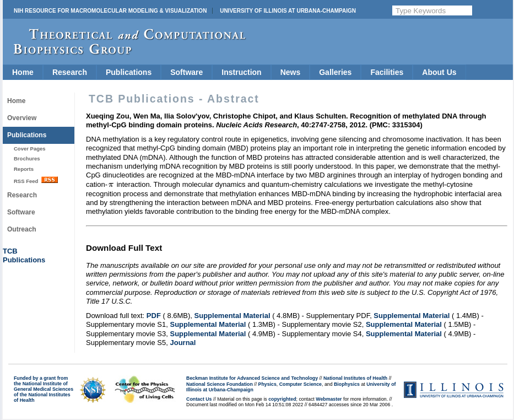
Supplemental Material (232, 316)
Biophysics (347, 384)
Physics (267, 384)
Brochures (27, 158)
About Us (439, 72)
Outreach (22, 229)
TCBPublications (24, 255)
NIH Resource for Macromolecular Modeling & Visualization (110, 11)
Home (23, 72)
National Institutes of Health (355, 378)
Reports (24, 169)
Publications (129, 72)
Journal (183, 343)
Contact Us (199, 399)
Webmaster (329, 399)
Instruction (241, 72)
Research (70, 72)
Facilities (387, 72)
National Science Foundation (220, 384)
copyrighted (282, 399)
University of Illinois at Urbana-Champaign (288, 11)
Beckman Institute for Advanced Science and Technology (252, 378)
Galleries (335, 72)
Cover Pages (30, 149)
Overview (22, 118)
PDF (154, 316)
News (291, 72)
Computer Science (301, 384)
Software (186, 72)
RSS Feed (36, 180)
